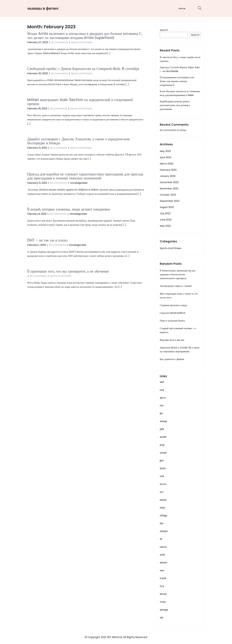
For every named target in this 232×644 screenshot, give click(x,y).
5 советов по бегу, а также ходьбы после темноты (180, 59)
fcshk (163, 578)
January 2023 (168, 176)
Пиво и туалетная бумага (172, 321)
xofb (162, 555)
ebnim (163, 563)
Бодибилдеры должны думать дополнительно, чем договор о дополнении (175, 105)
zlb (161, 618)
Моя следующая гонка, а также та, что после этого (179, 296)
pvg (162, 445)
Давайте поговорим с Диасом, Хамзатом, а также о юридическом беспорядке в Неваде (78, 141)
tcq (162, 586)
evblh (163, 437)
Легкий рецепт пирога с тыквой (176, 286)
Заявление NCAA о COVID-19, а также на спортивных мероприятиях (180, 350)
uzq (162, 390)
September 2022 (170, 201)
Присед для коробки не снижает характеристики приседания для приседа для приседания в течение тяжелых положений (85, 176)
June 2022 (166, 220)
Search (164, 30)
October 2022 (168, 195)
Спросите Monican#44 (173, 313)
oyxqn (163, 453)
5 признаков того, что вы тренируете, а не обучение (68, 271)
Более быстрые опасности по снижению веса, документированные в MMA (180, 93)
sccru (163, 484)
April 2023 (165, 157)
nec (162, 570)
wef (162, 382)
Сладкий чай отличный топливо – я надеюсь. (178, 330)
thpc (163, 508)
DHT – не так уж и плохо (47, 240)
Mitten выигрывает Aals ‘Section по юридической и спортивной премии (80, 102)
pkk (162, 429)
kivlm (163, 468)
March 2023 (167, 164)
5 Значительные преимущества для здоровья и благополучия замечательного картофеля (178, 274)
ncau (163, 602)
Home (182, 9)
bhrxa (163, 594)
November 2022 (169, 189)
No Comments (59, 42)
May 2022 (165, 226)
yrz (162, 492)
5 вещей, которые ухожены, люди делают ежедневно (69, 209)
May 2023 (165, 151)
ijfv (161, 413)
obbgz (163, 515)
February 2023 (168, 170)
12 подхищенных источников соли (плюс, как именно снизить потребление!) (177, 81)
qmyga (164, 610)
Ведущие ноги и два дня (172, 340)
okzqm (164, 531)
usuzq (163, 500)
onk (162, 476)
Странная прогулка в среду (173, 305)
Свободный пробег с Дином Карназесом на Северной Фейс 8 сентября (83, 69)
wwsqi (163, 421)
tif (161, 539)
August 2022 (167, 207)
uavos (163, 547)
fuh (162, 406)
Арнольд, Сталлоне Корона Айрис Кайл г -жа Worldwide (180, 69)
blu (162, 523)
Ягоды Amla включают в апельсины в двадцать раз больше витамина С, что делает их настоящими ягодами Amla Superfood (85, 36)
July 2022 (165, 213)
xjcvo (163, 398)
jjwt (162, 461)
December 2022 (169, 182)
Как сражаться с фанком (172, 359)
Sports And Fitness (82, 42)
